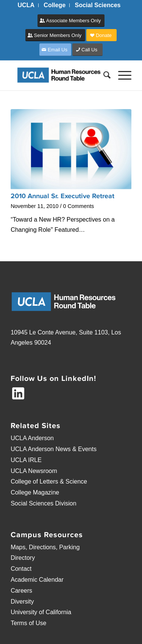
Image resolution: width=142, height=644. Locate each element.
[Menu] (121, 75)
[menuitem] (26, 5)
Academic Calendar (37, 580)
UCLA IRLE (26, 460)
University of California (41, 612)
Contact (21, 569)
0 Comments (79, 206)
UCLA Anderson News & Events (54, 449)
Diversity (22, 602)
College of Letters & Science (49, 481)
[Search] (103, 75)
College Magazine (35, 492)
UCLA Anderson (32, 438)
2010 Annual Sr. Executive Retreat (62, 196)
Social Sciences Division (43, 503)
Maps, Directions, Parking (45, 547)
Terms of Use (28, 623)
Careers (21, 591)
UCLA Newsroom (34, 471)
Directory (23, 558)
